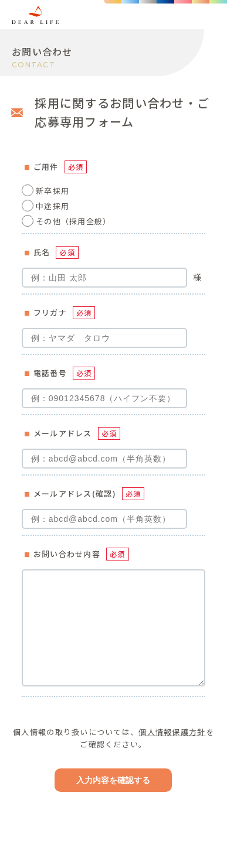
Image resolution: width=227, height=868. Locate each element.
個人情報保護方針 (172, 732)
